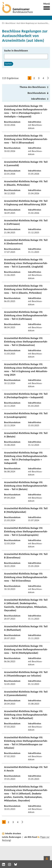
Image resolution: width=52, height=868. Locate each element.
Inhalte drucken (13, 833)
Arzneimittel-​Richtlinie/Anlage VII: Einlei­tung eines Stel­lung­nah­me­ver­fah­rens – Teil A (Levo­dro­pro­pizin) (26, 531)
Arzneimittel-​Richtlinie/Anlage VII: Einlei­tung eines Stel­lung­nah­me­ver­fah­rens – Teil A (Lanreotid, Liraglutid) (26, 263)
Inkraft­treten (38, 99)
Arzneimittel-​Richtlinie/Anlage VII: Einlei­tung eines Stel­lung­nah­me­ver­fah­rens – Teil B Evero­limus (26, 577)
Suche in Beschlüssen (16, 51)
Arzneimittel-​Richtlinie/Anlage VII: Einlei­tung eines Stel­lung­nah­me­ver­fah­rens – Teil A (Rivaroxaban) (26, 139)
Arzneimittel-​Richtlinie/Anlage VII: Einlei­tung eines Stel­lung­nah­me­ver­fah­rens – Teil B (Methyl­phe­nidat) (26, 649)
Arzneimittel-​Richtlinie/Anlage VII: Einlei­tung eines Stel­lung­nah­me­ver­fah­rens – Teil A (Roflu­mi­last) (26, 715)
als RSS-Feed (31, 837)
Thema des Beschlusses (33, 87)
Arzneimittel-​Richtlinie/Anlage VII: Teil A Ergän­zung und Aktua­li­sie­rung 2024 (26, 203)
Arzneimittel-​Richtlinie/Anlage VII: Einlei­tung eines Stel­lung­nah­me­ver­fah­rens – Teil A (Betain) (26, 486)
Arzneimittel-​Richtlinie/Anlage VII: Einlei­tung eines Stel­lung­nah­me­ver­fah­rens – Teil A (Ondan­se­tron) (26, 342)
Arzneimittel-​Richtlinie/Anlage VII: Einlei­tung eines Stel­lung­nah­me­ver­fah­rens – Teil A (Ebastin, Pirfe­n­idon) (26, 289)
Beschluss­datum (37, 93)
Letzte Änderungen (12, 837)
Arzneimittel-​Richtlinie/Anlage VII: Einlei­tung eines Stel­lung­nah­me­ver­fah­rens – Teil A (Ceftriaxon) (26, 315)
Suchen (8, 64)
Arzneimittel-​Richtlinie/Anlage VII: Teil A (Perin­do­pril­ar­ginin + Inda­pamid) (26, 396)
